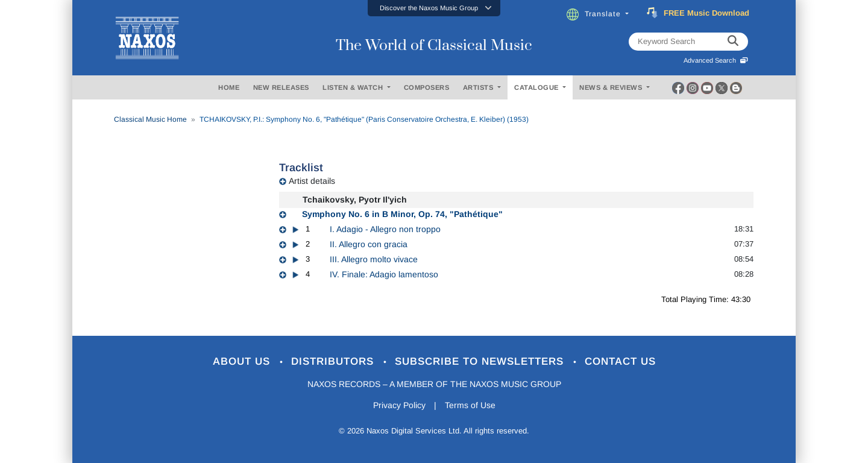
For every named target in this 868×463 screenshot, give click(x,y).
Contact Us (620, 361)
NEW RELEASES (281, 87)
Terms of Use (470, 405)
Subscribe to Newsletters (481, 361)
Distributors (334, 361)
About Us (243, 361)
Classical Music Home (150, 119)
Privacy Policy (399, 405)
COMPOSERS (427, 87)
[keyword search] (733, 42)
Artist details (312, 181)
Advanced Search (716, 60)
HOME (229, 87)
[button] (434, 8)
